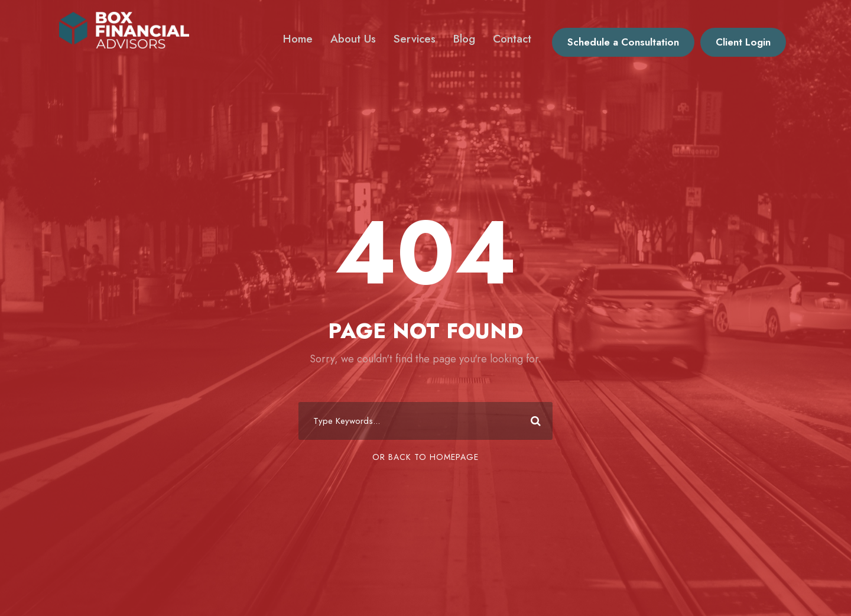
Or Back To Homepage (425, 457)
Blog (464, 39)
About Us (353, 39)
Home (298, 39)
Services (415, 39)
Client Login (743, 42)
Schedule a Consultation (623, 42)
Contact (512, 39)
